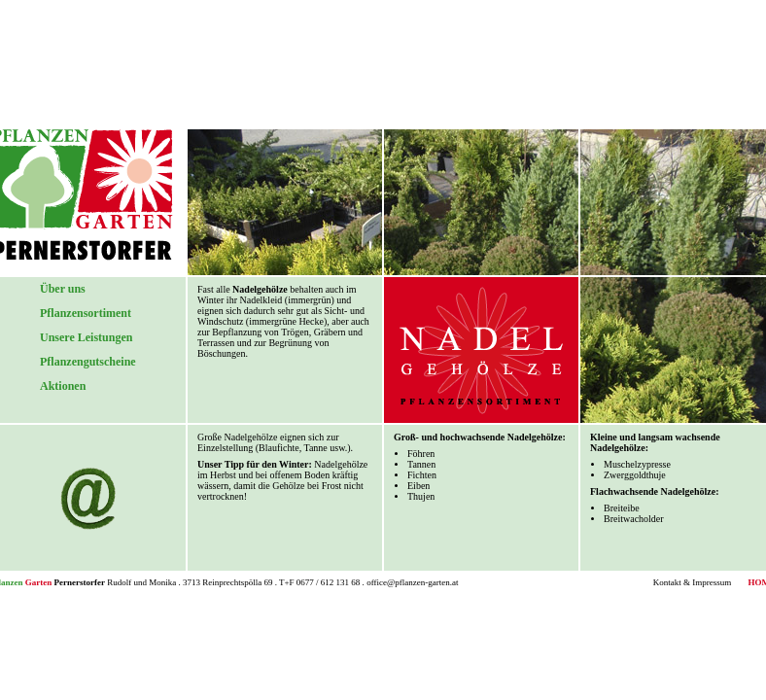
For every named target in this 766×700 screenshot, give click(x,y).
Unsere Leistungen (86, 337)
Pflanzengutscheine (88, 362)
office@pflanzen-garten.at (412, 582)
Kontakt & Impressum (693, 582)
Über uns (63, 289)
